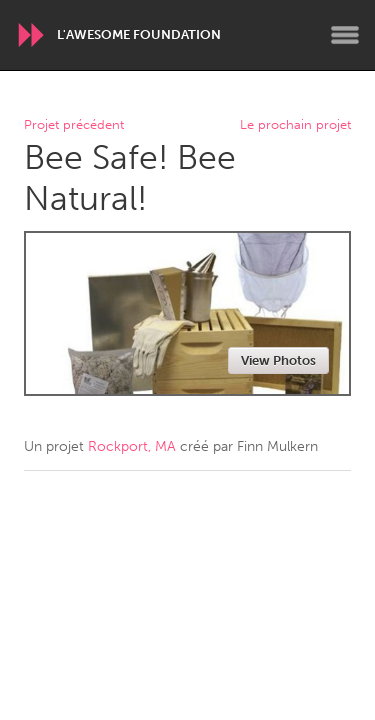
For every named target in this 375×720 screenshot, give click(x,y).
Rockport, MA (132, 446)
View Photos (278, 360)
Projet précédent (74, 125)
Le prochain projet (295, 125)
